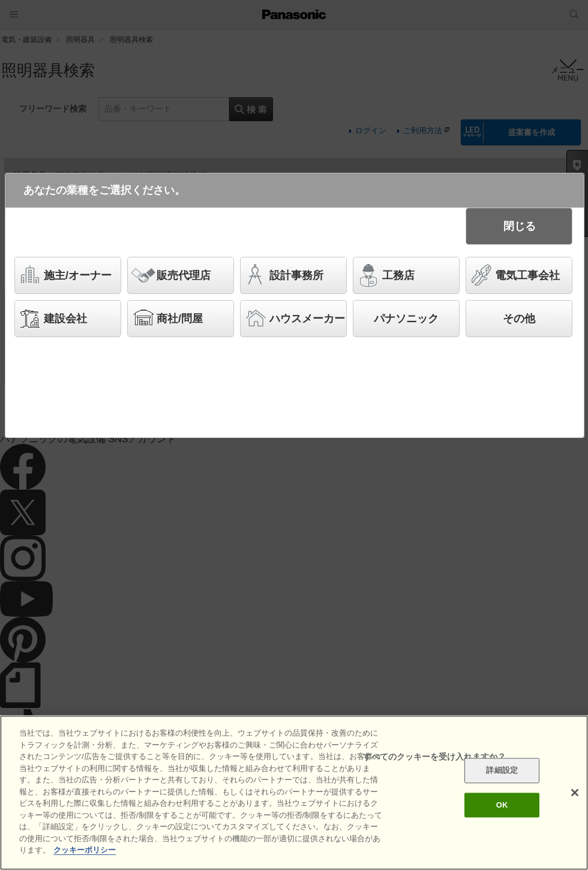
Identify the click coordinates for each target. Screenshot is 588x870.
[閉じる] (575, 793)
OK (502, 805)
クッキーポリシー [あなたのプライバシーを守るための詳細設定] (85, 850)
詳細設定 (502, 771)
